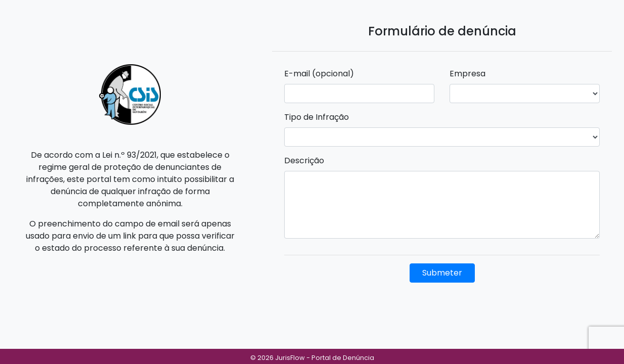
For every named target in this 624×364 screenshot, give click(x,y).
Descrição (304, 161)
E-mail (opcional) (319, 74)
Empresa (467, 74)
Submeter (442, 273)
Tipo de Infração (317, 117)
